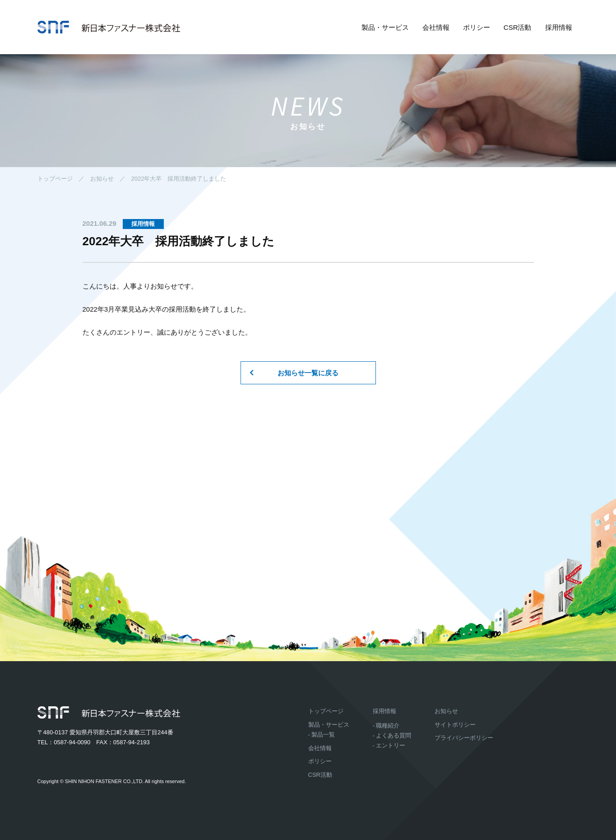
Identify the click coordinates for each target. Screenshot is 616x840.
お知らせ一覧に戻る (308, 373)
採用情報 (559, 27)
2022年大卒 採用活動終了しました (179, 179)
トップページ (55, 179)
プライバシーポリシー (464, 738)
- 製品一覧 (322, 735)
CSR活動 (518, 27)
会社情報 (436, 27)
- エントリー (389, 745)
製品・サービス (385, 27)
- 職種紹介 (386, 726)
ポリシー (477, 27)
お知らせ (102, 179)
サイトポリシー (455, 725)
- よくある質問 (392, 735)
